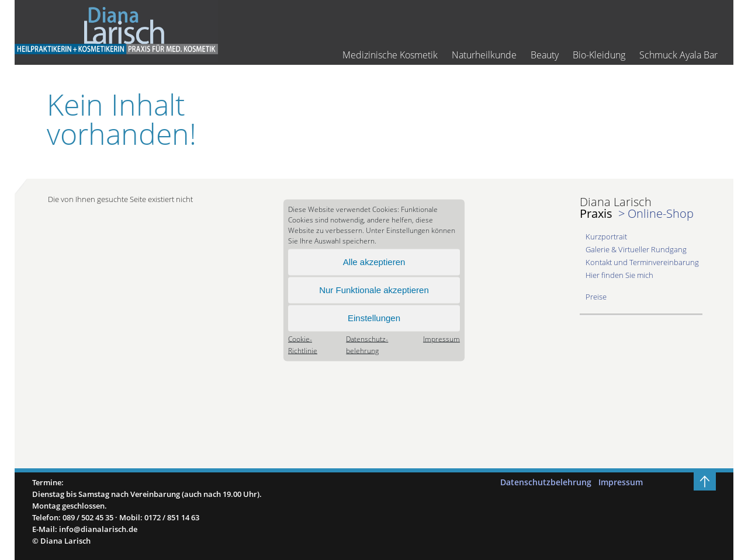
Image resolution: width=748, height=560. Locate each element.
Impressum (441, 338)
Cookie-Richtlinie (303, 344)
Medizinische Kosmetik (390, 55)
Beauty (545, 55)
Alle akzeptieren (374, 262)
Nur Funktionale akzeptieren (374, 290)
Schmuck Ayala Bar (678, 55)
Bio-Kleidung (599, 55)
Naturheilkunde (484, 55)
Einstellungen (374, 318)
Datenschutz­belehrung (367, 344)
